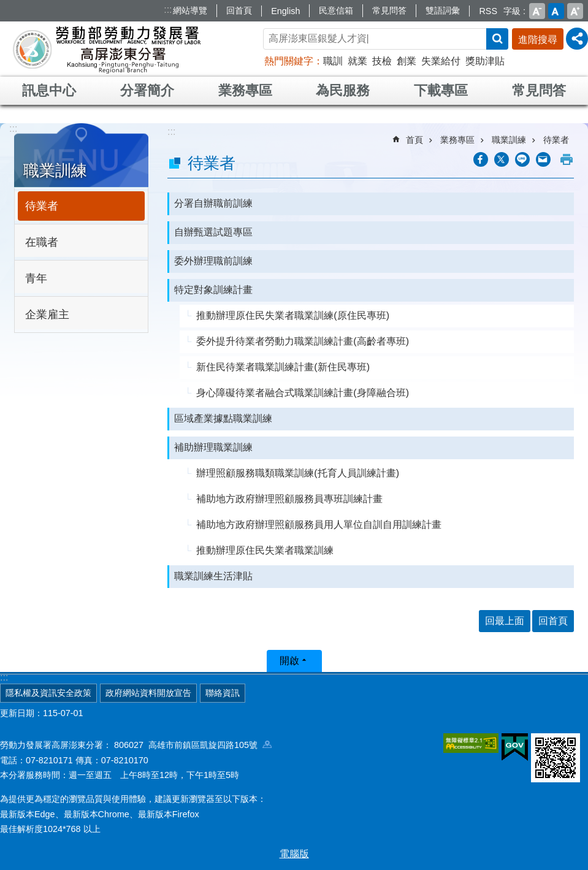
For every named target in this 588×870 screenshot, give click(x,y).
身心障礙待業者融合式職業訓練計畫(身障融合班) (303, 393)
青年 (36, 278)
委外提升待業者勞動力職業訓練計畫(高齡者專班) (303, 341)
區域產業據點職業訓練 (223, 418)
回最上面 (505, 621)
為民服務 (343, 90)
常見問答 (389, 10)
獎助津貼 (485, 61)
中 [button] (556, 11)
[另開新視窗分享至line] (522, 159)
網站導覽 (190, 10)
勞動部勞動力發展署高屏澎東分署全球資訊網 (107, 49)
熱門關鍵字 (289, 61)
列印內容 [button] (567, 159)
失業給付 (441, 61)
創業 (407, 61)
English (285, 11)
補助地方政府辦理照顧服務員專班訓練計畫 (289, 499)
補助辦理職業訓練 (213, 447)
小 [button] (537, 11)
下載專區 (441, 90)
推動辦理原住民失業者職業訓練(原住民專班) (293, 315)
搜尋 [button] (497, 39)
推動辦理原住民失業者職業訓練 (265, 550)
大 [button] (575, 11)
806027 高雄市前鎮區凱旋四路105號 (193, 745)
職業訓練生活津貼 (213, 576)
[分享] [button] (577, 39)
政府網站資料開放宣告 (148, 693)
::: (168, 10)
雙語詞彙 (443, 10)
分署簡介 (147, 90)
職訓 (333, 61)
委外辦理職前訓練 (213, 261)
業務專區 (245, 90)
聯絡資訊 (223, 693)
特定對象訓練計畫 (213, 290)
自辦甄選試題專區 (213, 232)
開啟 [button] (289, 661)
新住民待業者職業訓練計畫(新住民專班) (283, 367)
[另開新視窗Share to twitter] (502, 159)
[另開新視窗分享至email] (543, 159)
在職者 (42, 242)
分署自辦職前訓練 (213, 203)
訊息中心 (49, 90)
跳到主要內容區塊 (6, 6)
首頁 (414, 140)
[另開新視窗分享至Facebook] (481, 159)
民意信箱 (336, 10)
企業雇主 (47, 315)
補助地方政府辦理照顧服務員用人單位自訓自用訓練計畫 (319, 525)
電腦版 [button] (294, 854)
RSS (488, 11)
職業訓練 (55, 170)
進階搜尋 (538, 40)
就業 (357, 61)
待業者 (42, 206)
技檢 (382, 61)
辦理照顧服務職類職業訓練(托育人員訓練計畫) (298, 473)
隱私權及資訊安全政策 (48, 693)
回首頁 (239, 10)
